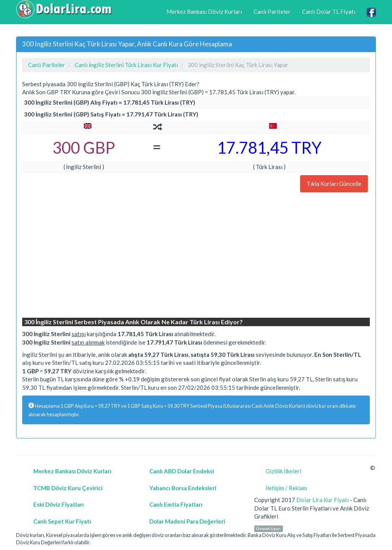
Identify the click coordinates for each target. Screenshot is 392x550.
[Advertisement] (196, 256)
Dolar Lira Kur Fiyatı (323, 500)
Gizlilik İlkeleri (283, 471)
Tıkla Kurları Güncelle (334, 184)
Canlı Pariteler (272, 11)
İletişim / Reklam (287, 488)
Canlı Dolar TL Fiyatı (329, 11)
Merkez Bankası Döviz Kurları (204, 11)
